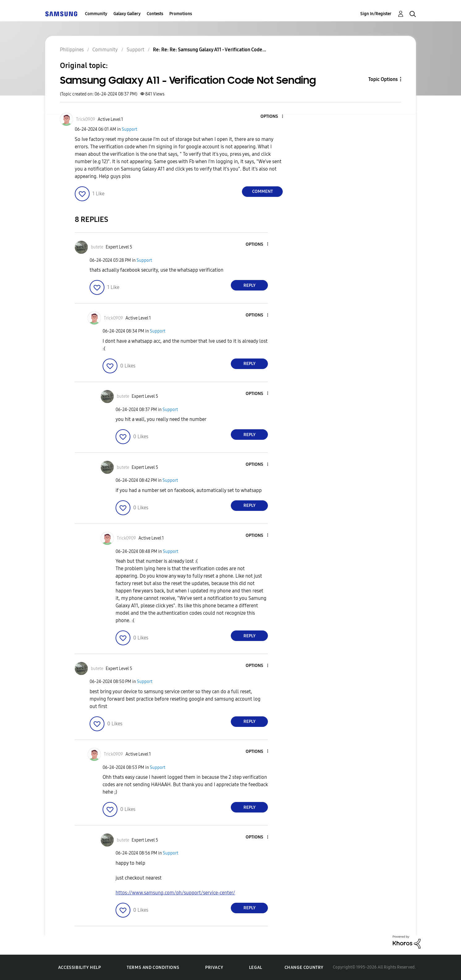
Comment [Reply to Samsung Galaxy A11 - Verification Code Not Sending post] (262, 191)
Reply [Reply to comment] (250, 285)
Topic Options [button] (383, 79)
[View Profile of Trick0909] (86, 119)
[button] (272, 117)
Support (129, 129)
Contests (155, 14)
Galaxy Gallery (127, 14)
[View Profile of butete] (97, 247)
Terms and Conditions (153, 967)
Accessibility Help (80, 967)
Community (96, 14)
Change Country (304, 967)
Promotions (181, 14)
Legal (256, 967)
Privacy (214, 967)
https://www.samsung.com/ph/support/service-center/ (175, 893)
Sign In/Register (376, 14)
